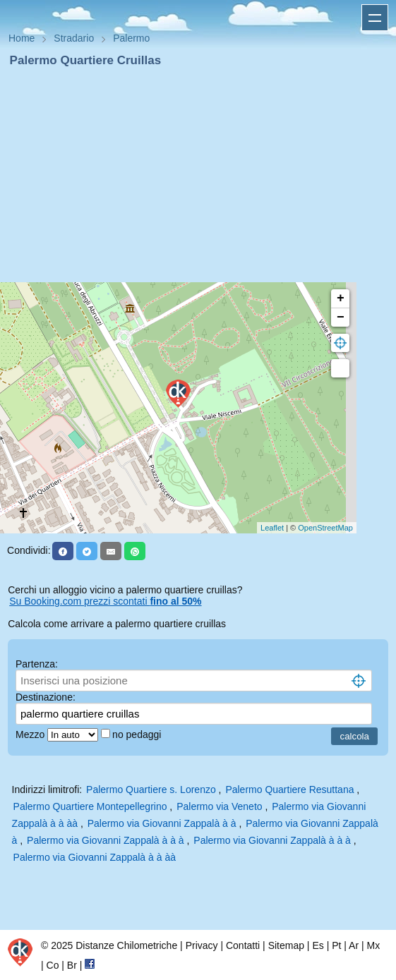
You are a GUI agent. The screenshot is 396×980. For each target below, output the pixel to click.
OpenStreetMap (325, 528)
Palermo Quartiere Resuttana (289, 790)
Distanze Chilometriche (126, 945)
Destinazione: (46, 697)
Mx (373, 945)
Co (53, 965)
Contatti (243, 945)
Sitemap (286, 945)
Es (318, 945)
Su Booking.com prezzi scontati (105, 601)
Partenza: (37, 664)
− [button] (341, 317)
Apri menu (375, 18)
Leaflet (272, 528)
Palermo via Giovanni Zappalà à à (163, 823)
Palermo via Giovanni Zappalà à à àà (95, 857)
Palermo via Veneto (219, 806)
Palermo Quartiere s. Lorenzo (151, 790)
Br (72, 965)
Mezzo (31, 734)
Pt (336, 945)
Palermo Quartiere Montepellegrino (90, 806)
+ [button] (341, 298)
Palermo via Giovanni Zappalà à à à (107, 840)
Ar (354, 945)
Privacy (202, 945)
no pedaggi (138, 734)
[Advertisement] (198, 175)
